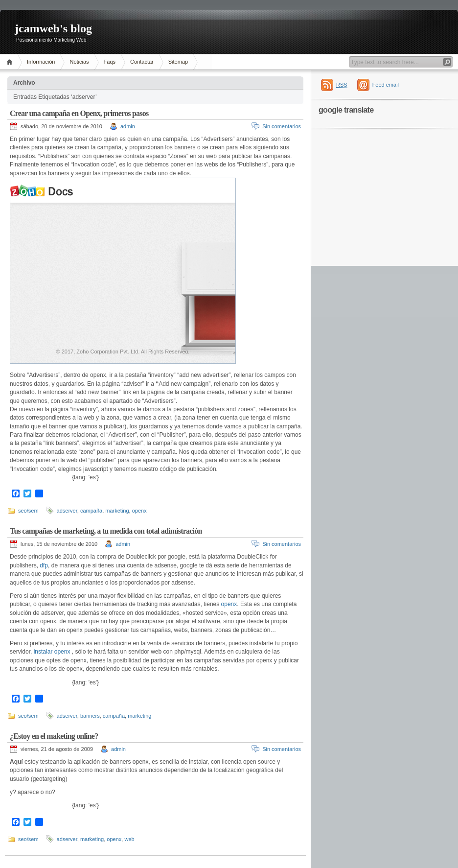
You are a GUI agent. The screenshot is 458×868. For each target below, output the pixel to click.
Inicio (11, 62)
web (129, 839)
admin (128, 126)
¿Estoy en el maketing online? (54, 736)
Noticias (79, 62)
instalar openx (52, 652)
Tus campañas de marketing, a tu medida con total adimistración (106, 531)
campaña (91, 511)
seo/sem (28, 511)
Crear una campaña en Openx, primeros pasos (79, 113)
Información (41, 62)
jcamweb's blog (53, 28)
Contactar (142, 62)
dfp (43, 565)
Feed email (386, 85)
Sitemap (178, 62)
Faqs (110, 62)
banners (90, 716)
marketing (117, 511)
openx (139, 511)
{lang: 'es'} (85, 477)
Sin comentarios (282, 126)
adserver (67, 511)
